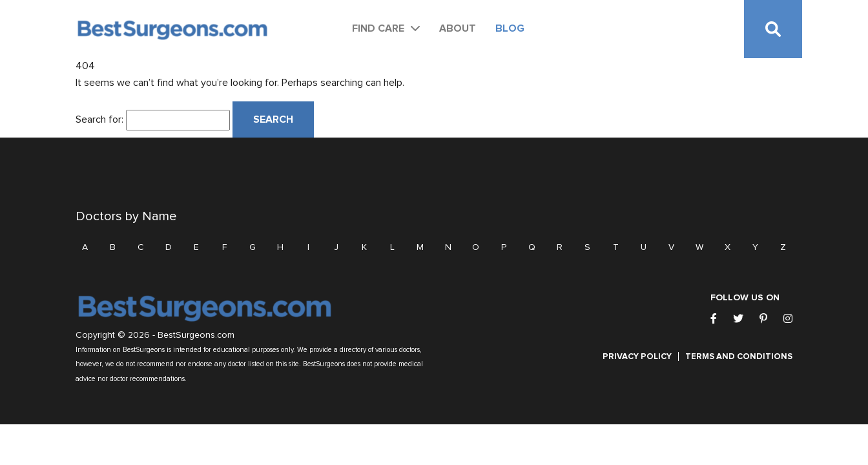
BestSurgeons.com (196, 335)
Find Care (378, 28)
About (458, 28)
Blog (510, 28)
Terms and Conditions (739, 356)
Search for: (99, 119)
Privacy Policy (637, 356)
